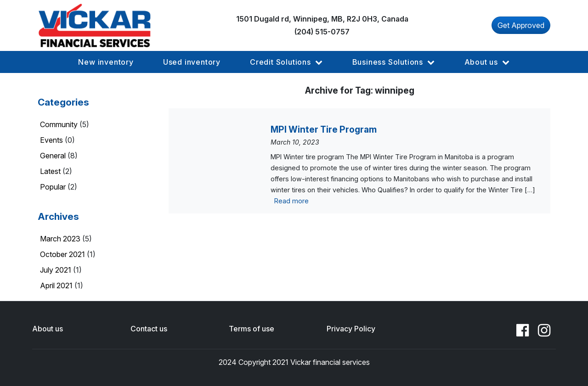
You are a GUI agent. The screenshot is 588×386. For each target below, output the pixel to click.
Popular (53, 187)
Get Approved (521, 25)
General (53, 156)
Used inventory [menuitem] (192, 62)
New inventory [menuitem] (106, 62)
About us (48, 329)
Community (59, 124)
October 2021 (62, 254)
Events (51, 140)
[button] (106, 62)
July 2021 (56, 270)
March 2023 (60, 239)
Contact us (149, 329)
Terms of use (252, 329)
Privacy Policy (351, 329)
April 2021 (56, 285)
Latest (50, 171)
